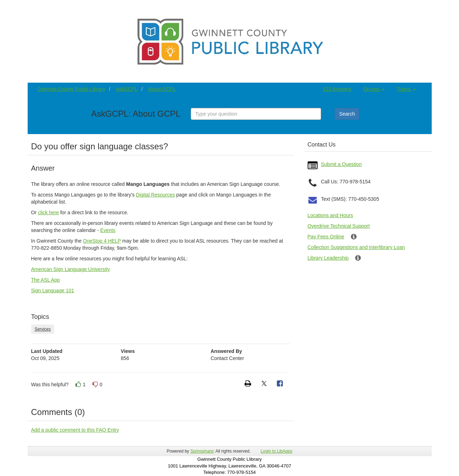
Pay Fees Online (326, 237)
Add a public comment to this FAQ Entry (75, 430)
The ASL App (46, 280)
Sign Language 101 (53, 290)
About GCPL (162, 89)
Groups (374, 89)
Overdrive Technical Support (339, 226)
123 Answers (337, 89)
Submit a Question (342, 164)
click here (48, 212)
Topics (406, 89)
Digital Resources (156, 195)
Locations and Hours (330, 215)
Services (43, 329)
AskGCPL (126, 89)
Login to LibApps (276, 451)
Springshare (202, 451)
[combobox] (256, 114)
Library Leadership (328, 258)
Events (108, 230)
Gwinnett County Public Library (71, 89)
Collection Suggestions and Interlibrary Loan (356, 247)
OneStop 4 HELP (102, 241)
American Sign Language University (71, 269)
